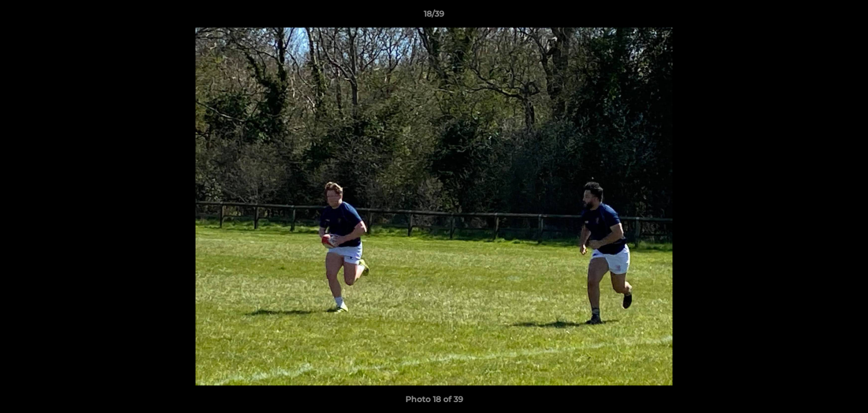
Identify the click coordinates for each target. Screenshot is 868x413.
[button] (847, 17)
